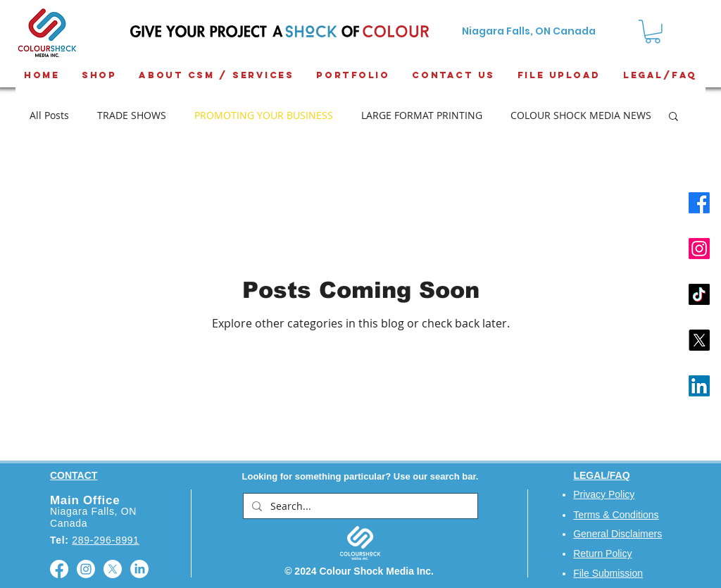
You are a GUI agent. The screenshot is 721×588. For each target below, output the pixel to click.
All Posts (49, 115)
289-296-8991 (106, 540)
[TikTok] (699, 294)
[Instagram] (699, 249)
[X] (699, 340)
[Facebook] (699, 203)
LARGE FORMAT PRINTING (422, 115)
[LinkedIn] (699, 386)
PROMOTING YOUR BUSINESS (264, 115)
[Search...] (359, 506)
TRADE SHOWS (132, 115)
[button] (673, 117)
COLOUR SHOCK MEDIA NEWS (581, 115)
